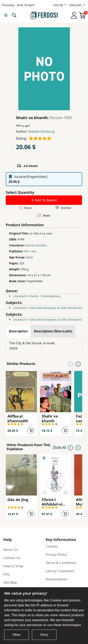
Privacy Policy (56, 555)
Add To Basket (44, 200)
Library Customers (60, 571)
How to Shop (13, 566)
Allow (16, 635)
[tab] (18, 331)
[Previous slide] (70, 364)
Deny (44, 635)
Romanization (57, 579)
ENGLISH (76, 5)
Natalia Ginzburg (41, 131)
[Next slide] (78, 364)
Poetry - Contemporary (45, 296)
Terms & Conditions (61, 563)
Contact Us (12, 558)
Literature (20, 296)
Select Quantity (20, 192)
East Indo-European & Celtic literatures (56, 308)
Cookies (52, 546)
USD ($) (59, 5)
